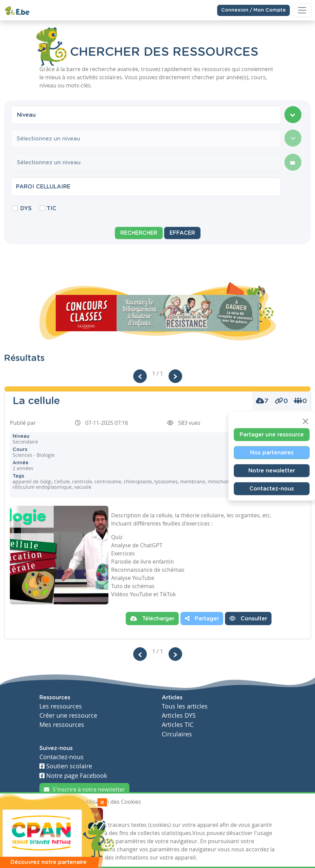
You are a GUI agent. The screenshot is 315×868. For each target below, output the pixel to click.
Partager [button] (202, 618)
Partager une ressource (272, 435)
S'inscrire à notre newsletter (84, 789)
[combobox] (146, 115)
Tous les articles (185, 706)
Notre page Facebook (73, 776)
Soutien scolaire (66, 766)
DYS (26, 208)
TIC (51, 208)
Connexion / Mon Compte (253, 10)
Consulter (248, 618)
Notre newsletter (272, 471)
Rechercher (139, 233)
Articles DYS (179, 715)
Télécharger (152, 618)
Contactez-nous (272, 489)
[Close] (305, 421)
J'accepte (55, 814)
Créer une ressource (68, 715)
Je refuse (87, 814)
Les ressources (61, 706)
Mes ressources (62, 725)
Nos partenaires (272, 453)
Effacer (182, 233)
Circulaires (177, 734)
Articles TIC (178, 725)
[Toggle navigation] (302, 10)
